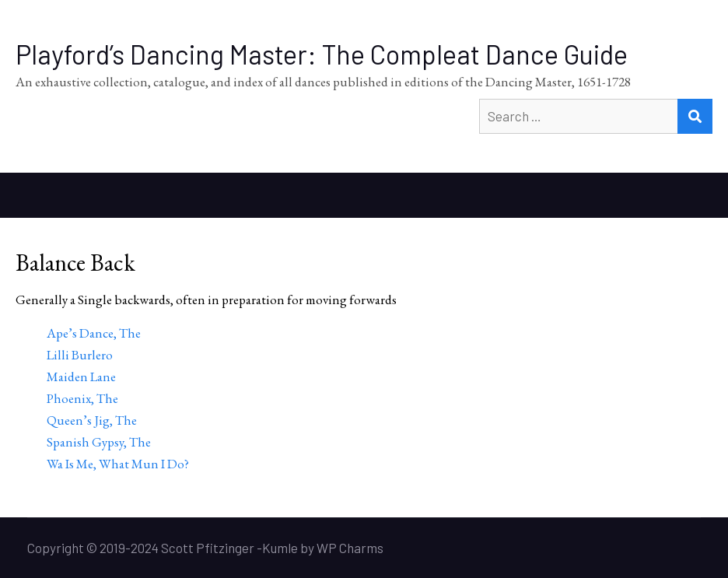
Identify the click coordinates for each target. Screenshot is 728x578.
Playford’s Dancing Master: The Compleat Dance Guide (322, 54)
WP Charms (350, 548)
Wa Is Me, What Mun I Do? (118, 464)
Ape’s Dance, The (94, 333)
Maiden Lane (81, 377)
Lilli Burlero (80, 355)
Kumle (280, 548)
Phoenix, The (82, 398)
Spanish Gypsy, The (99, 442)
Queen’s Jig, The (92, 420)
